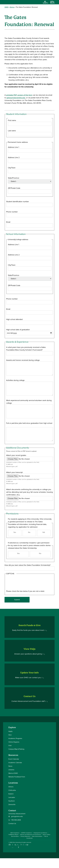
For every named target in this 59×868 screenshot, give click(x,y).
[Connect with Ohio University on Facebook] (10, 845)
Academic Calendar (15, 763)
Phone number (12, 212)
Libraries (11, 770)
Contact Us (12, 823)
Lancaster (12, 797)
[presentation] (14, 583)
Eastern (11, 794)
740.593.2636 (16, 820)
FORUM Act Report (13, 835)
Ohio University (17, 842)
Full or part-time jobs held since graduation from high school (29, 423)
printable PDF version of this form (19, 95)
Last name (12, 131)
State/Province (14, 178)
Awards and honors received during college (23, 360)
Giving (12, 7)
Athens (11, 787)
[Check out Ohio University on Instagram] (13, 847)
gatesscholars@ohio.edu (16, 98)
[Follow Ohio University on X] (21, 845)
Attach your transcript (14, 472)
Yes (15, 532)
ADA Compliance (15, 833)
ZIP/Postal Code (14, 188)
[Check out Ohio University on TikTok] (24, 845)
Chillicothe (12, 790)
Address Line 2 (14, 157)
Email (8, 222)
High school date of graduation (18, 330)
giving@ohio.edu (17, 816)
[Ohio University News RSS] (27, 845)
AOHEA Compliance (27, 833)
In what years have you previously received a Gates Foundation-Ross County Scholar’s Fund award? (26, 349)
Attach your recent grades (16, 455)
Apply (10, 731)
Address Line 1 (13, 147)
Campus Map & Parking (16, 749)
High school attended (14, 319)
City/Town (12, 168)
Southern (12, 801)
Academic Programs (15, 738)
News (10, 766)
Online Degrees (14, 742)
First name (12, 120)
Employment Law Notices (40, 833)
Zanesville (12, 804)
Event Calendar (14, 759)
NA (44, 532)
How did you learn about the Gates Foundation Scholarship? (27, 565)
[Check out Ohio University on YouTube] (19, 846)
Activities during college (15, 380)
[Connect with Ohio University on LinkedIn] (16, 845)
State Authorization (37, 836)
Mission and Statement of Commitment (31, 835)
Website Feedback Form (17, 777)
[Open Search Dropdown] (46, 3)
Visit (10, 745)
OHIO (6, 7)
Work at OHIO (13, 773)
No (29, 532)
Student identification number (18, 202)
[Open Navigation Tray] (52, 3)
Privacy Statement (25, 836)
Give (10, 735)
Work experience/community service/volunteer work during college (29, 402)
